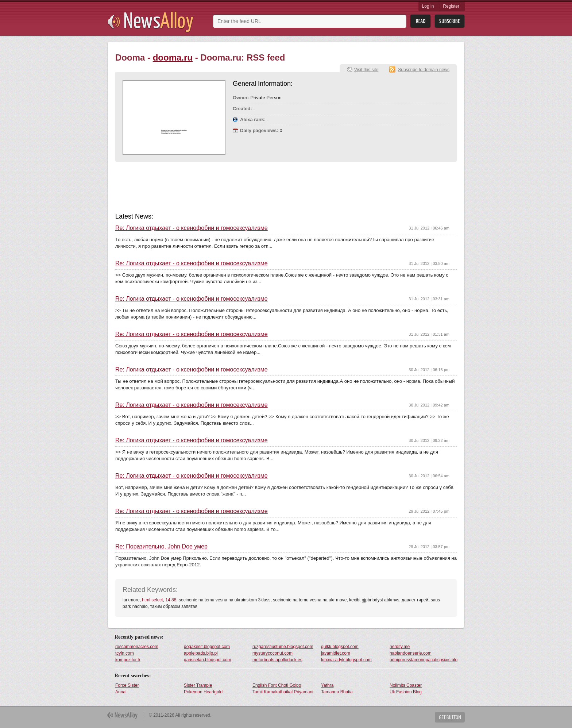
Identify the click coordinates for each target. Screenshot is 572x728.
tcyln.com (125, 653)
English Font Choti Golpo (277, 685)
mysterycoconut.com (273, 653)
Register (451, 6)
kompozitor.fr (128, 660)
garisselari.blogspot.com (207, 660)
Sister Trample (198, 685)
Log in (428, 6)
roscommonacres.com (137, 647)
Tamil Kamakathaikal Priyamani (283, 692)
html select (152, 600)
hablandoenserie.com (411, 653)
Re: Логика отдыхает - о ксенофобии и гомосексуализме (192, 228)
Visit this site (366, 70)
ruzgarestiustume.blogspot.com (283, 647)
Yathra (327, 685)
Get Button (450, 717)
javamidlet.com (336, 653)
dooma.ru (173, 57)
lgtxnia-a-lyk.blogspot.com (346, 660)
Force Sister (127, 685)
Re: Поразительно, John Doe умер (161, 547)
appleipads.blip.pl (201, 653)
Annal (121, 692)
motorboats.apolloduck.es (277, 660)
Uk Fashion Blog (406, 692)
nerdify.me (400, 647)
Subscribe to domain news (424, 70)
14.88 (171, 600)
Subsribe (450, 21)
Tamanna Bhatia (337, 692)
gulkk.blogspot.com (340, 647)
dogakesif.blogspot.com (207, 647)
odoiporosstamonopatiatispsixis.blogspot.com (424, 660)
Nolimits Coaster (406, 685)
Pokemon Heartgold (203, 692)
